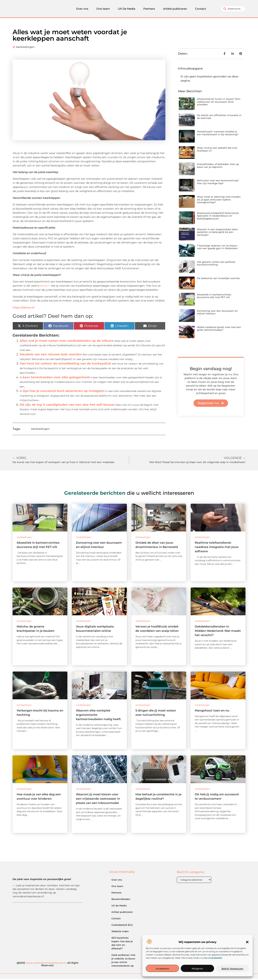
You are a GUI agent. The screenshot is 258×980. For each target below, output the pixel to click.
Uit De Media (127, 9)
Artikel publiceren (175, 9)
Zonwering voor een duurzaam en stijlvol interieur (217, 313)
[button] (247, 942)
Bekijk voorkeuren (232, 969)
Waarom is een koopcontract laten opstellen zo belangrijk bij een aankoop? (217, 233)
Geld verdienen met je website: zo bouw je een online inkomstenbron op (123, 961)
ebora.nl (45, 287)
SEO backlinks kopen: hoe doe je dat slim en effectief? (122, 944)
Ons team (103, 9)
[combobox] (233, 9)
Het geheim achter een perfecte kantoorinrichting (216, 264)
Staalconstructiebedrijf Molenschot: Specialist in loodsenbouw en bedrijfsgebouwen (218, 217)
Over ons (82, 9)
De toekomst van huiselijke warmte (218, 279)
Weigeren (197, 969)
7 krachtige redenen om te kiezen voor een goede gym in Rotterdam (217, 248)
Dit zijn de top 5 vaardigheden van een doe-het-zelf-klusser (67, 406)
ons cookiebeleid (213, 958)
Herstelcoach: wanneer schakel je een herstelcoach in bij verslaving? (218, 134)
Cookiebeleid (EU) (122, 926)
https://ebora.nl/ (24, 309)
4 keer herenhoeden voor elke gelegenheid (55, 378)
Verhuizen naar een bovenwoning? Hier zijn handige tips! (218, 183)
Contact (201, 9)
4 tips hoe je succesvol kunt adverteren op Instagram (62, 392)
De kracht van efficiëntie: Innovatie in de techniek (219, 118)
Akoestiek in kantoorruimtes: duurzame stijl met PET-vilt (214, 297)
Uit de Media (119, 907)
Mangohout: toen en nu (212, 712)
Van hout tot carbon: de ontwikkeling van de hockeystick (65, 365)
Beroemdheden (121, 900)
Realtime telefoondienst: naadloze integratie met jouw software (217, 548)
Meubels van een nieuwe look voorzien (51, 355)
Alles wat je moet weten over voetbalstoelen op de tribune (67, 342)
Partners (149, 9)
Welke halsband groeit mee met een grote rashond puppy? (219, 330)
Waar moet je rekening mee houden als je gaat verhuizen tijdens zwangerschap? (219, 201)
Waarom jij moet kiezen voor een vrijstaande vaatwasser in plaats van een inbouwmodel (98, 800)
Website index (120, 932)
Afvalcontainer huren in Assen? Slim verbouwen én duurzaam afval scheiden (219, 103)
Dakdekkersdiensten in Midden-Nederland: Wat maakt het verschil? (218, 632)
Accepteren (163, 969)
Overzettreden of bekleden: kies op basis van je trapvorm (218, 167)
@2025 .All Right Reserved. (48, 965)
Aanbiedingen (25, 48)
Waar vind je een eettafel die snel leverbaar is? (217, 150)
